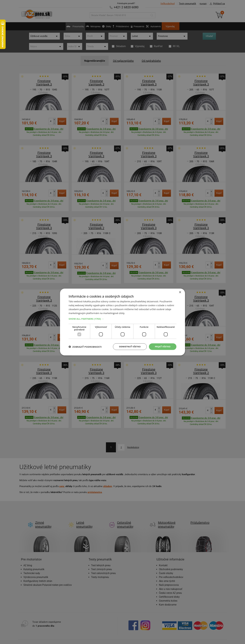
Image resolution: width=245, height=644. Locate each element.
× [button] (180, 292)
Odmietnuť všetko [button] (128, 346)
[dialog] (122, 322)
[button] (122, 318)
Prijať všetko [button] (162, 346)
